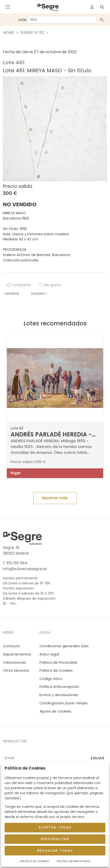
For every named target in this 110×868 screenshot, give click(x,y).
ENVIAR (97, 758)
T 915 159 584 (15, 563)
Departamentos (17, 654)
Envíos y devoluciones (59, 695)
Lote (22, 20)
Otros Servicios (16, 670)
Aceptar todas (55, 827)
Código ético (51, 679)
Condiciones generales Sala (64, 646)
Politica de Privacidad (58, 662)
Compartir (19, 285)
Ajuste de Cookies (55, 711)
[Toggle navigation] (8, 7)
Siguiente (39, 294)
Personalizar (55, 839)
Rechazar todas (55, 851)
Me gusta (50, 285)
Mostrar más (55, 498)
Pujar (16, 473)
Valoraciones (15, 662)
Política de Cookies (34, 861)
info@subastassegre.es (25, 569)
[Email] (45, 758)
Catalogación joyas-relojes (64, 703)
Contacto (12, 646)
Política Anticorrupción (59, 687)
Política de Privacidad (73, 861)
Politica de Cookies (56, 670)
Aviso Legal (49, 654)
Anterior (11, 294)
